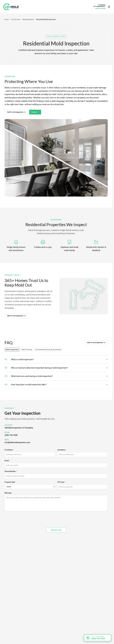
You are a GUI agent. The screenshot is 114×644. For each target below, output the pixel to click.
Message (8, 493)
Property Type (10, 482)
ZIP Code (61, 482)
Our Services (16, 19)
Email (7, 461)
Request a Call (56, 530)
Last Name (62, 450)
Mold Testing (27, 350)
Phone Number (11, 471)
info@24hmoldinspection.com (17, 442)
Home (7, 19)
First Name (9, 450)
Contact (35, 112)
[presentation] (22, 519)
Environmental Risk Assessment (48, 350)
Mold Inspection (28, 19)
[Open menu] (109, 7)
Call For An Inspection (16, 112)
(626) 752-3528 (100, 8)
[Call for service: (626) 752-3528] (98, 638)
